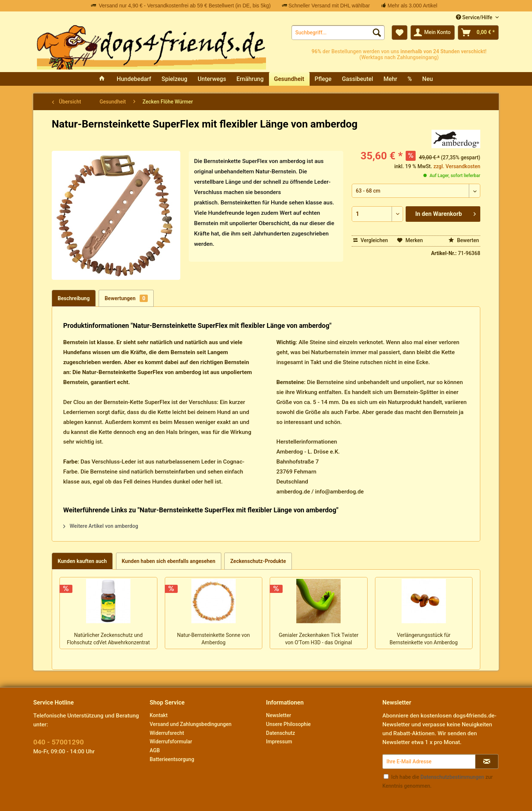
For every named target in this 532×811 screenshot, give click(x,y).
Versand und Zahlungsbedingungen (190, 724)
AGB (155, 750)
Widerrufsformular (171, 742)
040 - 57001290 (59, 742)
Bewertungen (126, 298)
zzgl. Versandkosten (457, 166)
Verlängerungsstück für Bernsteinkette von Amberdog (424, 639)
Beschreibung (74, 298)
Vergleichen (371, 240)
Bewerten (464, 240)
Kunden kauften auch (82, 561)
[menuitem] (338, 33)
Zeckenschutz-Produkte (258, 561)
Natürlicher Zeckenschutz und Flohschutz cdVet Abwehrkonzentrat (108, 639)
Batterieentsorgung (172, 759)
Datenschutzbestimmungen (452, 777)
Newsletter (279, 715)
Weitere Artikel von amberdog (101, 526)
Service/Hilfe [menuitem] (475, 17)
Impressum (279, 742)
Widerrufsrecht (167, 733)
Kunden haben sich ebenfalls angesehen (169, 561)
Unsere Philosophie (288, 724)
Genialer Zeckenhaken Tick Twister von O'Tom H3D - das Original (318, 639)
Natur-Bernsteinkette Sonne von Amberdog (213, 639)
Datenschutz (280, 733)
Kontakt (159, 715)
